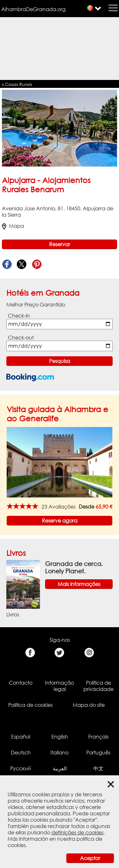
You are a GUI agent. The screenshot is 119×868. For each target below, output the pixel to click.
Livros (16, 553)
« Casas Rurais (17, 84)
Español (21, 737)
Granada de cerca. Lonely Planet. (74, 567)
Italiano (60, 753)
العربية (60, 768)
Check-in (19, 316)
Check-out (21, 338)
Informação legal (60, 686)
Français (98, 737)
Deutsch (21, 753)
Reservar (60, 244)
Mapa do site (89, 705)
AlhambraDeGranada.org (33, 9)
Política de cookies (30, 705)
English (60, 737)
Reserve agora (60, 521)
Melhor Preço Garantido (36, 305)
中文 (98, 768)
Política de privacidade (99, 686)
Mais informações (79, 584)
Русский (21, 768)
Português (98, 753)
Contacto (21, 683)
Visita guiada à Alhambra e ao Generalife (57, 414)
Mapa (13, 226)
